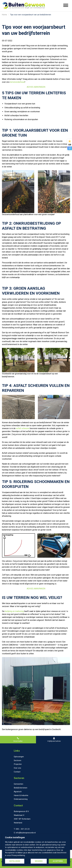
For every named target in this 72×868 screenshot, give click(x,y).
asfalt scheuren (23, 428)
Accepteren (58, 861)
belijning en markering (14, 611)
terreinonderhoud (17, 82)
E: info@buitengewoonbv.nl (25, 833)
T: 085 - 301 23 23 (22, 829)
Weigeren (39, 861)
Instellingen (15, 861)
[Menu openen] (66, 6)
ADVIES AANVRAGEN (36, 87)
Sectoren (19, 778)
